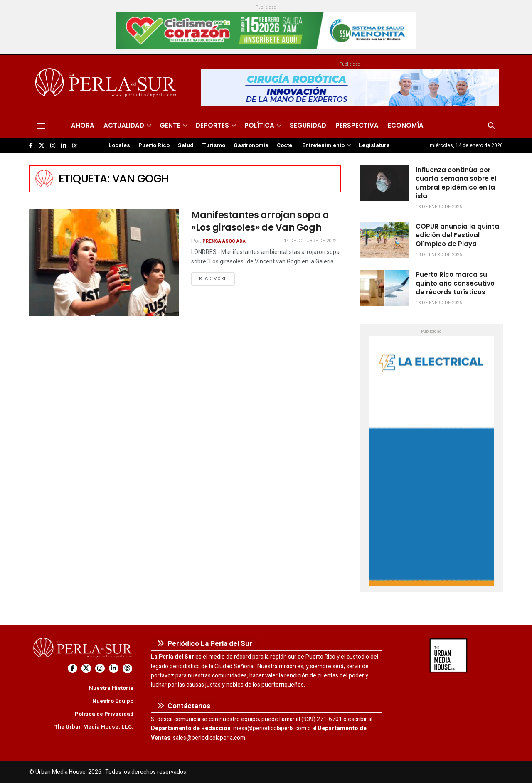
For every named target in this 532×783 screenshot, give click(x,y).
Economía (406, 125)
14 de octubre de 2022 (310, 241)
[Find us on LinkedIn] (64, 146)
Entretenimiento (323, 145)
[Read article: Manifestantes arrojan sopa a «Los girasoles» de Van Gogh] (104, 262)
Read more (217, 278)
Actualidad (124, 125)
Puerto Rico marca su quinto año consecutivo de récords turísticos (455, 283)
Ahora (83, 125)
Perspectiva (357, 125)
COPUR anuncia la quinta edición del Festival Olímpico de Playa (457, 235)
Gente (170, 125)
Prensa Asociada (224, 241)
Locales (119, 145)
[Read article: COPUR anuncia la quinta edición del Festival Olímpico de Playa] (384, 240)
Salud (186, 145)
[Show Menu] (41, 126)
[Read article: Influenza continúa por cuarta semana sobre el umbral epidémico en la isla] (384, 183)
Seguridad (308, 125)
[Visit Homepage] (107, 84)
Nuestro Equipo (113, 701)
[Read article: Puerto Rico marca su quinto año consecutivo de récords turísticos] (384, 288)
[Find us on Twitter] (42, 146)
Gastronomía (251, 145)
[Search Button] (491, 126)
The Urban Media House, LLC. (94, 727)
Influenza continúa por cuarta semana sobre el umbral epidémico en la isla (456, 183)
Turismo (214, 145)
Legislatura (374, 145)
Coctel (285, 145)
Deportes (212, 125)
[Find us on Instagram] (53, 146)
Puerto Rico (154, 145)
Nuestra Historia (111, 688)
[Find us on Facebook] (31, 146)
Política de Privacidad (104, 714)
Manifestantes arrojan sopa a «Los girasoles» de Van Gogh (260, 222)
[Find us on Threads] (74, 146)
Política (259, 125)
